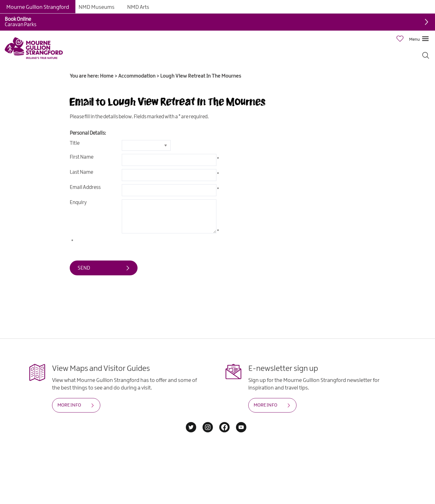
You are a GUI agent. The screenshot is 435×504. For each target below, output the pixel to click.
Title (75, 143)
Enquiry (78, 203)
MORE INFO (69, 405)
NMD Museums (97, 7)
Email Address (85, 188)
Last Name (81, 172)
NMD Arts (138, 7)
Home (107, 76)
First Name (82, 157)
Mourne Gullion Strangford (38, 7)
